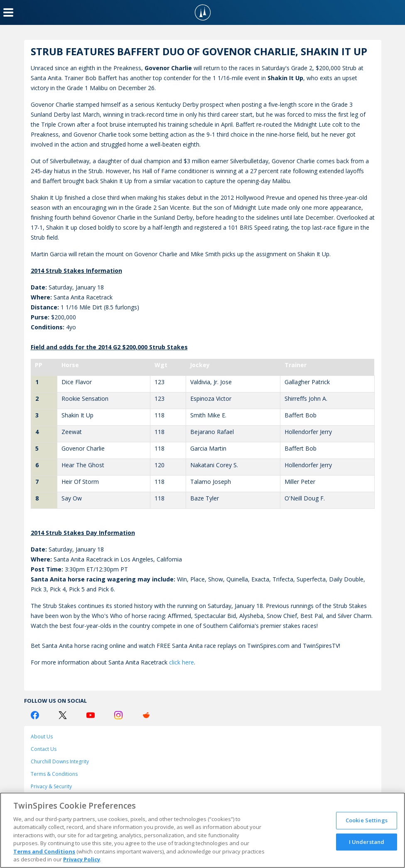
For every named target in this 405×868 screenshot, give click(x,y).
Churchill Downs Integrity (60, 761)
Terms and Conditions (44, 851)
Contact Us (44, 749)
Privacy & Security (51, 786)
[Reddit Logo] (146, 715)
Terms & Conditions (54, 774)
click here (182, 662)
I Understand (367, 841)
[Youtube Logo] (91, 715)
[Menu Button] (8, 12)
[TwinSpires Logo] (203, 12)
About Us (42, 737)
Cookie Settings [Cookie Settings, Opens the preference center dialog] (367, 820)
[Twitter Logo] (63, 715)
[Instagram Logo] (118, 715)
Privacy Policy (82, 859)
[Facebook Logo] (35, 715)
